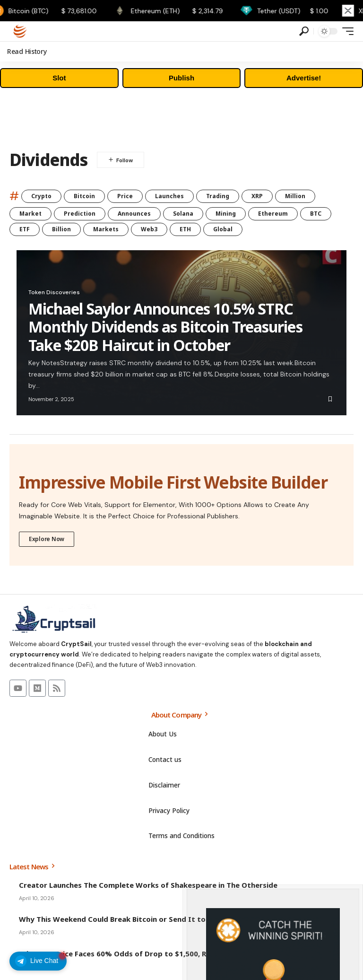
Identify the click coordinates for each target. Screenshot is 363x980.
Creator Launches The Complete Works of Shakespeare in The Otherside (148, 884)
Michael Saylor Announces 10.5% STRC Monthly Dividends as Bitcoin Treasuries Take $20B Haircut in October (165, 327)
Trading (218, 196)
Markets (106, 229)
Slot (59, 78)
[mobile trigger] (346, 31)
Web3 (149, 229)
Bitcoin (84, 196)
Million (295, 196)
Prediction (80, 214)
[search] (304, 31)
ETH (185, 229)
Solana (183, 214)
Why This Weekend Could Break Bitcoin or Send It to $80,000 (127, 919)
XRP (257, 196)
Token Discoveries (54, 292)
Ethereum (273, 214)
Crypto (41, 196)
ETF (25, 229)
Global (223, 229)
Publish (181, 78)
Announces (134, 214)
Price (125, 196)
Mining (226, 214)
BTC (316, 214)
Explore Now (47, 538)
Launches (169, 196)
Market (30, 214)
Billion (61, 229)
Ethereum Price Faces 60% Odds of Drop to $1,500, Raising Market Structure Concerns (173, 953)
